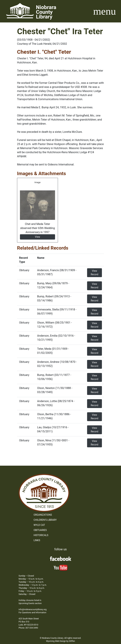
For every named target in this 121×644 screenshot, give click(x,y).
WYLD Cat (39, 525)
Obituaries (40, 530)
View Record (94, 273)
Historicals (41, 535)
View (37, 237)
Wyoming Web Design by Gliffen (60, 641)
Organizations (43, 515)
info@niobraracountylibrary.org (33, 609)
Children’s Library (45, 520)
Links (37, 540)
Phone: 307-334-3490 (28, 628)
